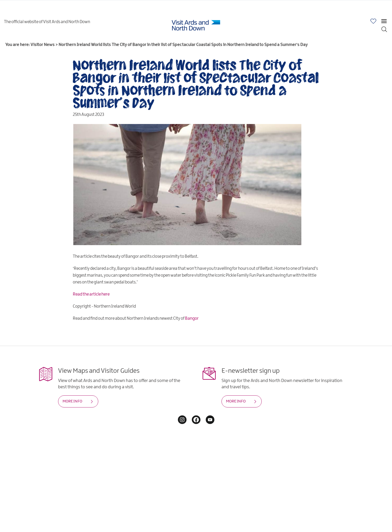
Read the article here (91, 294)
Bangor (192, 319)
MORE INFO (72, 401)
